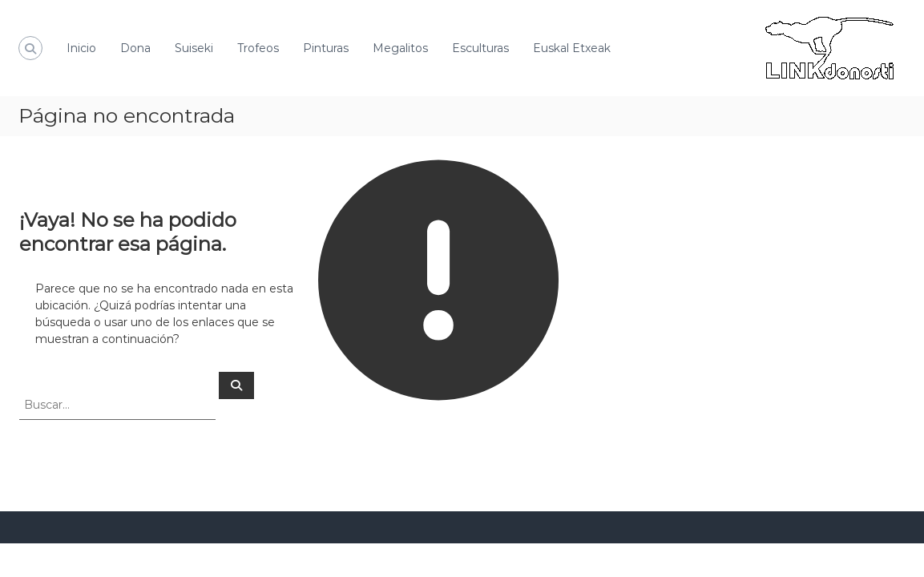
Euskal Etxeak (572, 48)
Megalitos (400, 48)
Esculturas (480, 48)
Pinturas (326, 48)
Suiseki (194, 48)
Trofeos (258, 48)
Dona (135, 48)
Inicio (81, 48)
